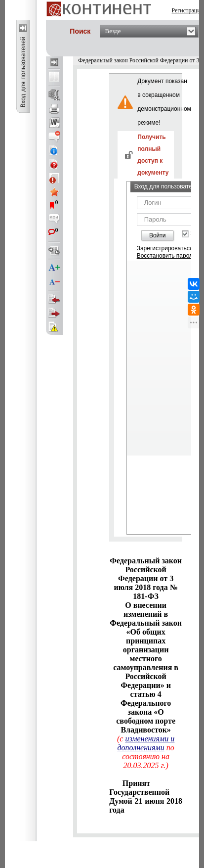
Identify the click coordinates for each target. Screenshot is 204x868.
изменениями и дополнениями (146, 743)
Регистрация (188, 10)
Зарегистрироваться (165, 248)
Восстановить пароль (166, 256)
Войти (158, 235)
